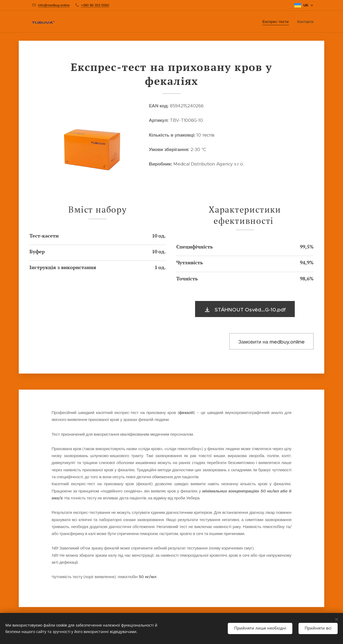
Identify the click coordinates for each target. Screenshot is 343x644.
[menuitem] (277, 22)
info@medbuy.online (54, 5)
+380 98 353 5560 (95, 5)
